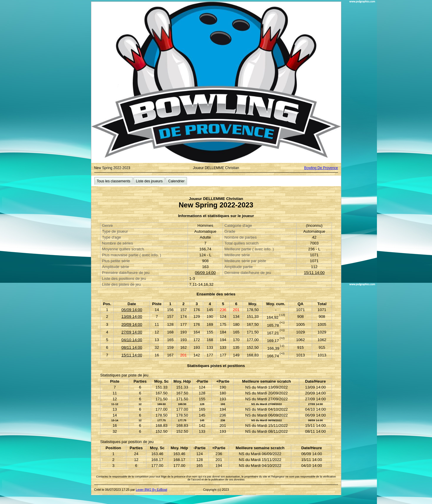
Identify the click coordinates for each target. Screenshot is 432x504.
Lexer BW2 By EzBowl (152, 490)
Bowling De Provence (321, 168)
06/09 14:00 (205, 273)
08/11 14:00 (132, 347)
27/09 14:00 (132, 332)
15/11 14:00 (314, 273)
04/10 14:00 (132, 340)
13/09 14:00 (132, 317)
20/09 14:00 (132, 324)
